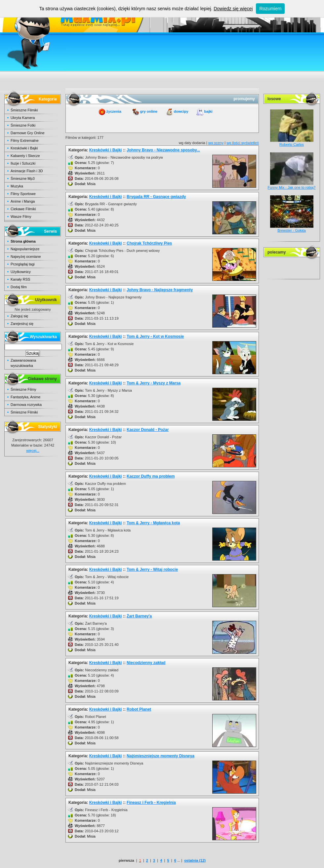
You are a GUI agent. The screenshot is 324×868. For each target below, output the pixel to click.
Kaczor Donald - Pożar (148, 430)
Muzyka (17, 186)
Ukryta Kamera (23, 118)
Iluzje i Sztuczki (23, 163)
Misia (91, 184)
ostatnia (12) (195, 860)
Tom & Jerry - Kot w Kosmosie (155, 336)
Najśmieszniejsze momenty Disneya (161, 756)
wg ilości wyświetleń (243, 143)
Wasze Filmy (21, 217)
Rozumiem (270, 9)
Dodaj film (19, 287)
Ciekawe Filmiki (23, 209)
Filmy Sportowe (23, 194)
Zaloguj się (19, 316)
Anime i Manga (23, 201)
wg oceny (216, 143)
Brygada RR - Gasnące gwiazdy (156, 197)
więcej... (33, 451)
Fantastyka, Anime (26, 397)
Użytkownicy (21, 272)
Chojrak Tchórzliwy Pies (149, 243)
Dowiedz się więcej (233, 9)
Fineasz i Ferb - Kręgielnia (151, 803)
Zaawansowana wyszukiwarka (23, 363)
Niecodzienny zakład (146, 663)
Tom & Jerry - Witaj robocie (152, 570)
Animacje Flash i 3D (27, 171)
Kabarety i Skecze (25, 156)
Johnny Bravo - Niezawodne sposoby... (163, 150)
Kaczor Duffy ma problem (151, 476)
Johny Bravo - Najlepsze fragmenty (160, 290)
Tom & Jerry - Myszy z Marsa (154, 383)
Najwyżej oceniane (26, 256)
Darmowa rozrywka (26, 405)
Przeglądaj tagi (23, 264)
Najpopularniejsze (25, 249)
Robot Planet (139, 709)
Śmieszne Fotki (23, 125)
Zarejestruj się (22, 324)
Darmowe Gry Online (28, 133)
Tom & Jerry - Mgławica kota (153, 523)
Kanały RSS (20, 279)
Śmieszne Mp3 (23, 178)
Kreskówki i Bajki (24, 148)
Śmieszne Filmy (23, 389)
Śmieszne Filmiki (24, 110)
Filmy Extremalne (25, 140)
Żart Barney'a (139, 616)
